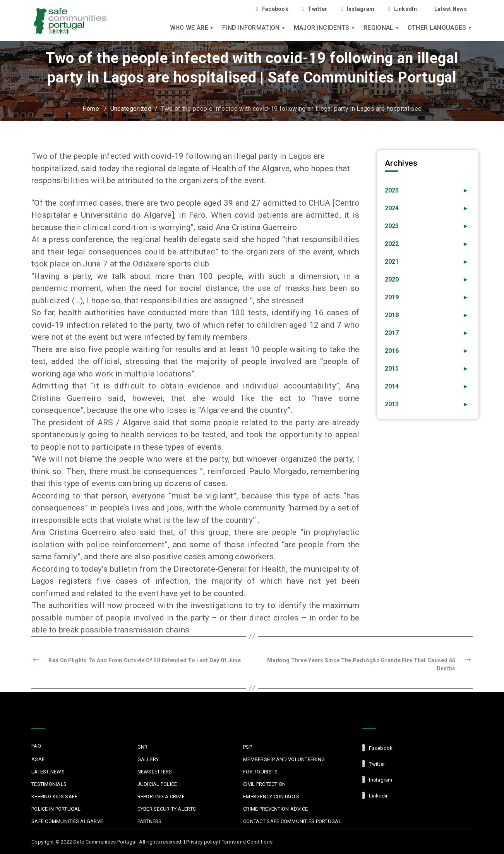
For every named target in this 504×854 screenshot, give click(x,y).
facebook (377, 748)
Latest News (451, 9)
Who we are (192, 28)
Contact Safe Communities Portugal (292, 821)
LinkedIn (402, 9)
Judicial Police (157, 784)
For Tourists (260, 772)
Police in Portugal (56, 809)
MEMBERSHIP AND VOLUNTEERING (284, 759)
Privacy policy (202, 842)
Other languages (440, 28)
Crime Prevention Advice (275, 809)
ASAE (38, 759)
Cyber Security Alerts (167, 809)
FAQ (36, 746)
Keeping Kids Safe (54, 796)
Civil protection (264, 784)
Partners (150, 821)
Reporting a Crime (161, 796)
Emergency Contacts (271, 796)
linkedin (375, 795)
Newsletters (155, 772)
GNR (143, 747)
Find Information (254, 28)
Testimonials (49, 784)
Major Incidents (325, 28)
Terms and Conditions (247, 842)
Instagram (357, 9)
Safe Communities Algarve (67, 821)
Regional (382, 28)
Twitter (315, 9)
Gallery (148, 759)
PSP (248, 747)
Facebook (272, 9)
